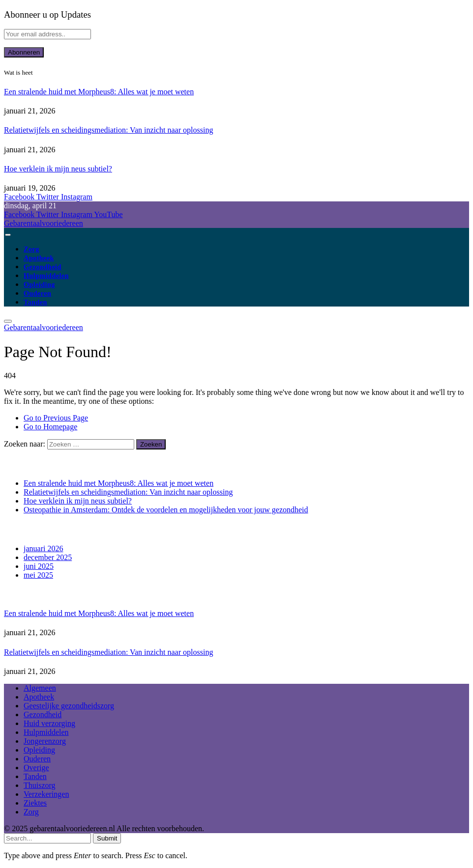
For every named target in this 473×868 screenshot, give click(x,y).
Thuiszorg (40, 785)
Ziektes (35, 803)
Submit (107, 838)
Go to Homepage (50, 427)
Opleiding (39, 284)
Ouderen (37, 293)
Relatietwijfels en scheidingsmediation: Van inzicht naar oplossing (108, 130)
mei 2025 (38, 575)
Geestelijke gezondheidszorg (69, 706)
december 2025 (48, 557)
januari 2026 (43, 548)
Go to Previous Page (56, 418)
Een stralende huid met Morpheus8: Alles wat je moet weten (99, 92)
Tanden (35, 302)
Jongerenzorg (45, 741)
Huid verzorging (49, 723)
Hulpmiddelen (46, 276)
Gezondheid (43, 267)
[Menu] (8, 235)
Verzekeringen (46, 794)
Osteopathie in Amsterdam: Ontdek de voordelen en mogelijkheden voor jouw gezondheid (166, 510)
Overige (36, 768)
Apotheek (39, 258)
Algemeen (40, 688)
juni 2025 (39, 566)
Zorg (31, 249)
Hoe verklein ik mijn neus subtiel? (58, 169)
